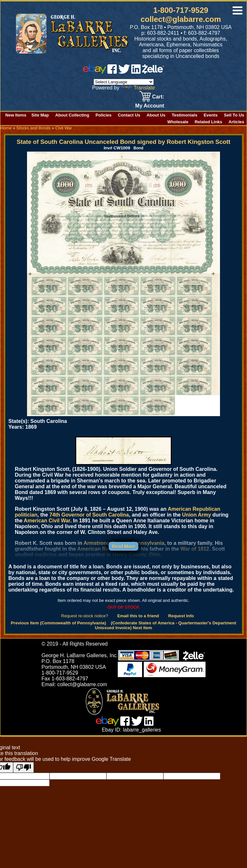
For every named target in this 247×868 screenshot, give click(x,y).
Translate (138, 88)
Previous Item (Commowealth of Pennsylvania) (58, 623)
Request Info (181, 616)
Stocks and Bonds (33, 128)
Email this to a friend (138, 616)
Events (210, 115)
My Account (150, 106)
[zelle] (153, 72)
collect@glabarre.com (181, 19)
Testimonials (185, 115)
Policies (104, 115)
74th (55, 515)
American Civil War (47, 521)
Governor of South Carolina (95, 515)
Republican (206, 509)
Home (6, 128)
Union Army (197, 515)
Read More (123, 546)
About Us (156, 115)
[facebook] (112, 72)
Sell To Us (234, 115)
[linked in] (136, 72)
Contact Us (129, 115)
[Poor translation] (23, 767)
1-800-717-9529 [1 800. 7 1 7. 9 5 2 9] (181, 10)
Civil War (64, 128)
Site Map (40, 115)
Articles (236, 122)
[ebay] (95, 72)
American (179, 509)
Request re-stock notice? (85, 616)
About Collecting (72, 115)
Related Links (208, 122)
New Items (16, 115)
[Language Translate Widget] (124, 82)
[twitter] (124, 72)
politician (26, 515)
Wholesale (178, 122)
